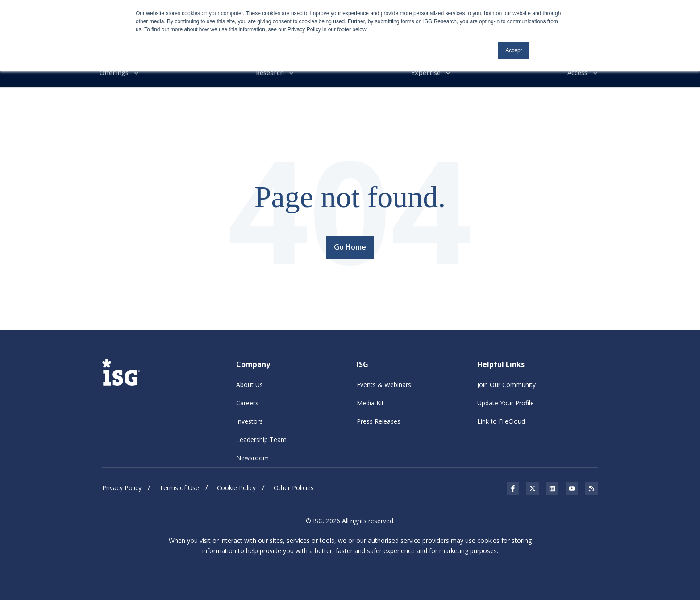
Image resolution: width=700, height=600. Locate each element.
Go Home (350, 246)
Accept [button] (514, 50)
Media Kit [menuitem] (370, 401)
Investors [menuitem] (250, 419)
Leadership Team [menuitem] (261, 438)
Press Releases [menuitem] (379, 419)
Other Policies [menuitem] (294, 486)
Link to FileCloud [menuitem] (501, 419)
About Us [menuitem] (250, 383)
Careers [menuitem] (247, 401)
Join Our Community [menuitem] (506, 383)
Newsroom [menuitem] (252, 456)
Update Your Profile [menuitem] (506, 401)
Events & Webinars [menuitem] (384, 383)
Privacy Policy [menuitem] (122, 486)
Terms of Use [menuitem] (179, 486)
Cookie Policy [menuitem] (236, 486)
